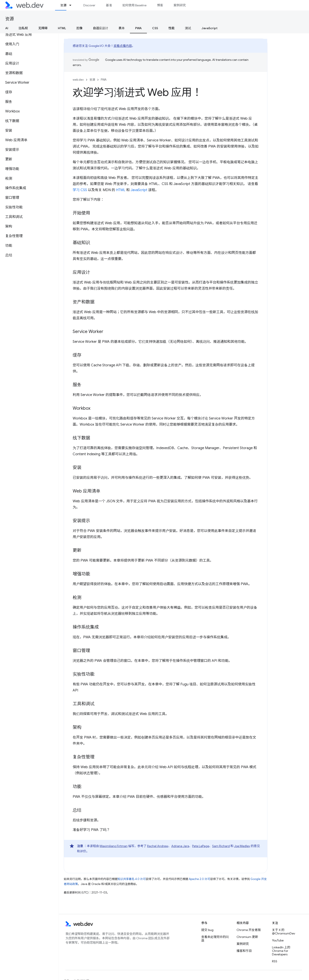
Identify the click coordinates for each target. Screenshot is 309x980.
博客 (160, 5)
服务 (77, 385)
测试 (188, 28)
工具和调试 (84, 704)
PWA (104, 80)
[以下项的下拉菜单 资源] (72, 5)
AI (7, 28)
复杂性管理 (84, 757)
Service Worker (88, 332)
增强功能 (81, 574)
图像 (79, 28)
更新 (77, 550)
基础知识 (81, 243)
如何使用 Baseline (134, 5)
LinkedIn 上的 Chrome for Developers (281, 951)
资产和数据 (84, 302)
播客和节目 (244, 951)
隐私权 (23, 28)
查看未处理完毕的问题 (215, 939)
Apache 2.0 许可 (200, 879)
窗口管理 (81, 651)
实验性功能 (84, 674)
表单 (122, 28)
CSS (155, 28)
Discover (89, 5)
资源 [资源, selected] (63, 5)
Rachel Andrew (158, 846)
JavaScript (209, 28)
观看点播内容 (123, 46)
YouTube (278, 940)
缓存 (77, 355)
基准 (109, 5)
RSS (275, 961)
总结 (77, 810)
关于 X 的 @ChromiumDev (284, 932)
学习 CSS (80, 190)
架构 (77, 727)
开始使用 (81, 213)
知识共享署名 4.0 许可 (132, 879)
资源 (10, 19)
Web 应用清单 (86, 491)
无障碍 (43, 28)
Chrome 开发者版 (249, 930)
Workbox (81, 408)
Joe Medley (242, 846)
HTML (62, 28)
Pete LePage (201, 846)
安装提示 (81, 521)
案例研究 (180, 5)
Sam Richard (221, 846)
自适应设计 (101, 28)
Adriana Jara (180, 846)
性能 (171, 28)
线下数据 (81, 438)
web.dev (78, 80)
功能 (77, 787)
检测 (77, 597)
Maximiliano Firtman (114, 846)
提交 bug (207, 930)
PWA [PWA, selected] (138, 28)
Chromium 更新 (247, 937)
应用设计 (81, 272)
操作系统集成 (86, 627)
